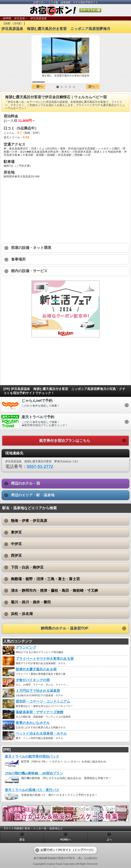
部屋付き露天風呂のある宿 (36, 669)
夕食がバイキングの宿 (33, 680)
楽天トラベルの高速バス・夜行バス (32, 790)
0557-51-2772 (40, 467)
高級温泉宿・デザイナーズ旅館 (40, 712)
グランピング (26, 648)
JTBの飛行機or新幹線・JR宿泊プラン (34, 773)
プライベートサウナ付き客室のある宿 (45, 659)
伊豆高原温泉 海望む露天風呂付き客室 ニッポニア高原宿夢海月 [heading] (56, 29)
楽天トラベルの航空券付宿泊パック (32, 757)
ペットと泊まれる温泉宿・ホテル (41, 734)
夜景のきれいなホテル (33, 723)
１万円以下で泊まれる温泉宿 (38, 691)
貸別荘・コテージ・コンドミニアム (43, 701)
